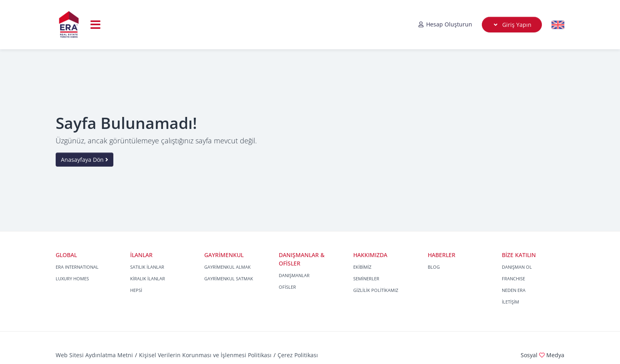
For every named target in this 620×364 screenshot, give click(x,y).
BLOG (434, 267)
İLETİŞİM (510, 302)
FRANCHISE (513, 279)
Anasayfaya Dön (85, 160)
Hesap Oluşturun (445, 24)
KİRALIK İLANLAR (148, 279)
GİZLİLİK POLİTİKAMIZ (376, 290)
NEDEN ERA (514, 290)
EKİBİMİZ (362, 267)
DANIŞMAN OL (517, 267)
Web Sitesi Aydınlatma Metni (94, 355)
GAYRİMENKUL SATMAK (229, 279)
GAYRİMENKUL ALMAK (227, 267)
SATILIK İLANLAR (147, 267)
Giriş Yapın (512, 25)
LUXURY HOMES (72, 279)
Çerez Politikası (298, 355)
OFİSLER (287, 287)
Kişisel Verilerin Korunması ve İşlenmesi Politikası (205, 355)
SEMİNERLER (366, 279)
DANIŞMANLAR (294, 275)
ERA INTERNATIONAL (77, 267)
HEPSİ (136, 290)
